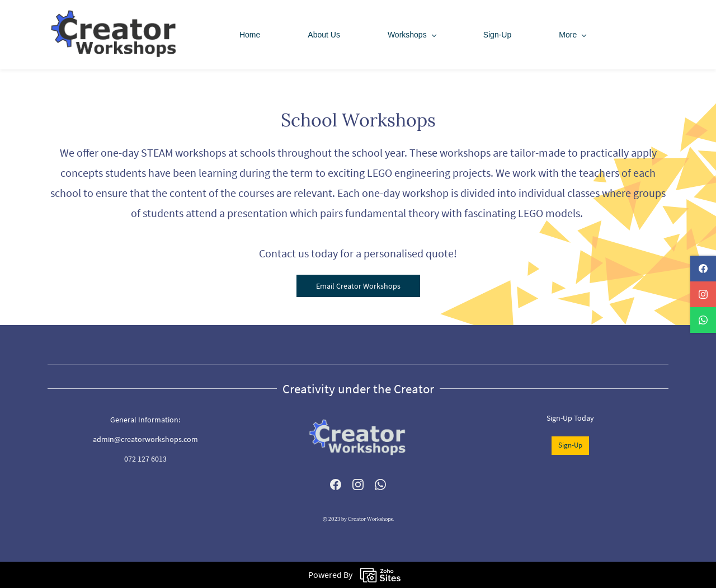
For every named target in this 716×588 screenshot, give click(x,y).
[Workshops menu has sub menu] (412, 35)
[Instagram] (358, 484)
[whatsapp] (703, 320)
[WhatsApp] (380, 484)
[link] (358, 417)
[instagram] (703, 294)
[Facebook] (336, 484)
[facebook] (703, 269)
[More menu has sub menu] (572, 35)
